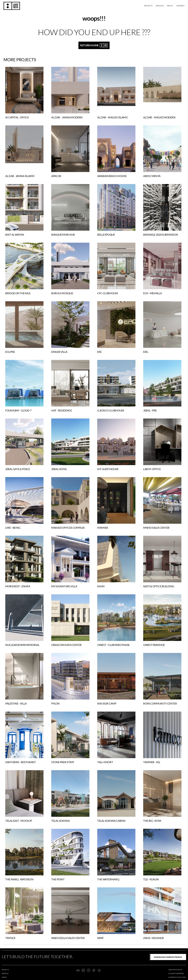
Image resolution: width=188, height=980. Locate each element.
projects (5, 970)
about (4, 977)
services (5, 973)
